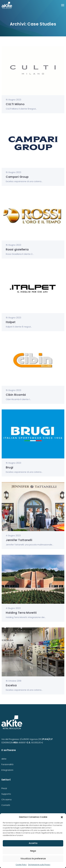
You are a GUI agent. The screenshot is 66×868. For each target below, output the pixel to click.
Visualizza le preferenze (33, 859)
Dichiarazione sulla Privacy (39, 865)
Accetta (33, 843)
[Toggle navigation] (63, 5)
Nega (33, 851)
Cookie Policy (21, 865)
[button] (62, 817)
